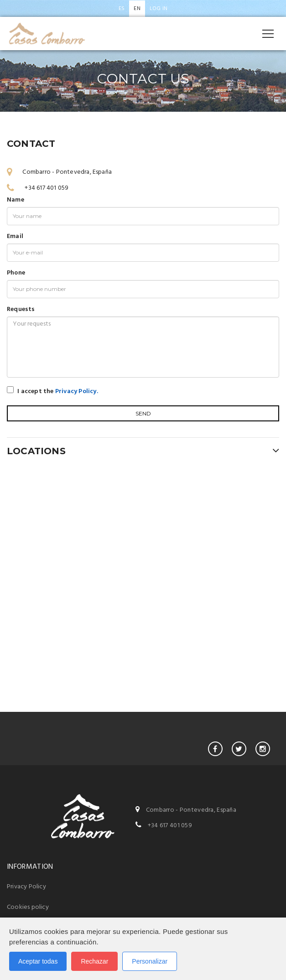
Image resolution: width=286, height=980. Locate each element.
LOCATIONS (143, 451)
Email (15, 237)
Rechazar (94, 961)
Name (16, 200)
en (137, 9)
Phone (16, 273)
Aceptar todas (38, 961)
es (122, 9)
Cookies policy (28, 907)
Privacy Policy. (77, 391)
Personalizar (150, 961)
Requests (21, 310)
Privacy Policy (26, 887)
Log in (159, 9)
